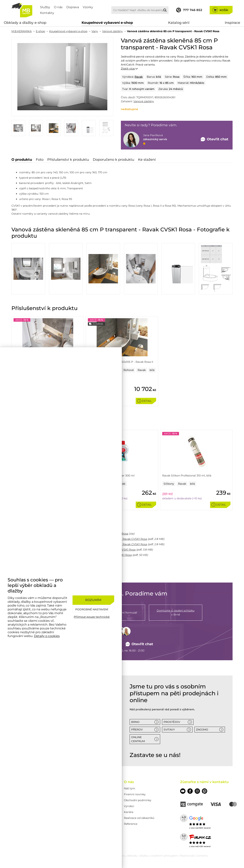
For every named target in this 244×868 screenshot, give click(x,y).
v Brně (176, 612)
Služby (45, 7)
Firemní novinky (135, 794)
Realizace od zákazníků (139, 818)
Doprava (73, 7)
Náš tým (130, 788)
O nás (58, 7)
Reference (131, 824)
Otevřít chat (139, 644)
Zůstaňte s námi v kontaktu (204, 782)
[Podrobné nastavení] (93, 609)
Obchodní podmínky (138, 800)
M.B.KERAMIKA (22, 31)
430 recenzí (205, 846)
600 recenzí (205, 828)
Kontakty (47, 13)
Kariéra (129, 812)
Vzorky (88, 7)
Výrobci (129, 806)
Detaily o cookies (47, 636)
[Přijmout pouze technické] (93, 617)
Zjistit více (129, 69)
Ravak (139, 77)
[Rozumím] (93, 600)
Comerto (202, 856)
